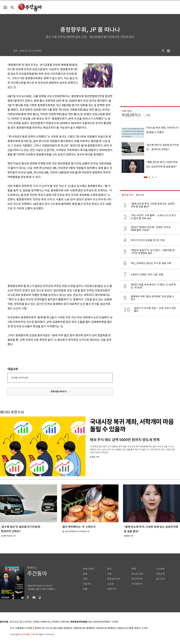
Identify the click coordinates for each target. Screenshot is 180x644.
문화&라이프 (114, 579)
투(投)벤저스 (131, 115)
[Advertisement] (31, 247)
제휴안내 (45, 622)
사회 (109, 574)
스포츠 (110, 584)
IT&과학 (87, 584)
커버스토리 (88, 569)
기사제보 (160, 569)
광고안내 (160, 579)
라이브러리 (137, 579)
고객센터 (55, 622)
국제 (85, 579)
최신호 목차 (137, 574)
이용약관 (65, 622)
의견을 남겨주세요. (20, 378)
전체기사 (112, 589)
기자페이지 (137, 584)
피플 (85, 589)
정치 (109, 569)
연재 (134, 569)
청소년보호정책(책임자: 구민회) (103, 622)
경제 (85, 574)
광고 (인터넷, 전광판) (30, 622)
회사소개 (14, 622)
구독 (148, 115)
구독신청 (160, 574)
